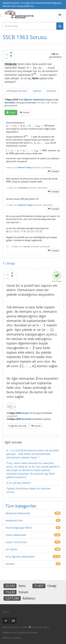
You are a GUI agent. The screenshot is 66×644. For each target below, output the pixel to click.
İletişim (6, 612)
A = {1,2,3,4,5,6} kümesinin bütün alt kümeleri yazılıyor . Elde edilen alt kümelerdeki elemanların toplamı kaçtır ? (33, 454)
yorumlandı (47, 167)
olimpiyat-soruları (17, 91)
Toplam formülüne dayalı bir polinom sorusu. (28, 490)
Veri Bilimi (11, 549)
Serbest (10, 564)
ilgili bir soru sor (19, 426)
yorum (26, 112)
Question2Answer (28, 632)
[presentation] (41, 68)
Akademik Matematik (18, 513)
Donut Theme (11, 627)
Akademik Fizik (14, 520)
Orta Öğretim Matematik (32, 100)
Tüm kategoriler (21, 506)
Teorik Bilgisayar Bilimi (19, 528)
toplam (37, 91)
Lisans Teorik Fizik (16, 542)
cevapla (55, 171)
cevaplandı (12, 416)
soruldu (41, 103)
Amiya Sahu (42, 627)
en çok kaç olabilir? (19, 483)
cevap (12, 112)
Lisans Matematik (16, 535)
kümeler (51, 91)
